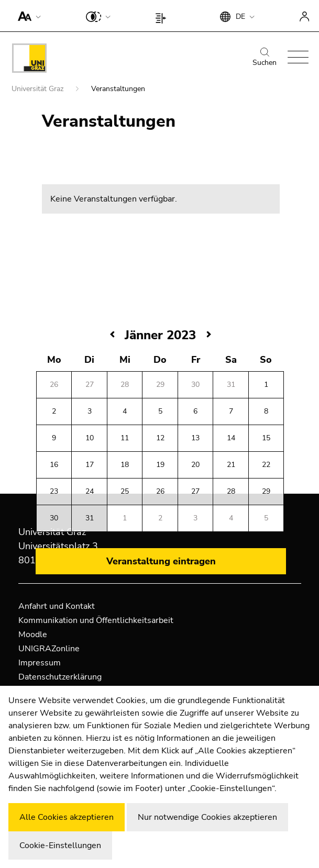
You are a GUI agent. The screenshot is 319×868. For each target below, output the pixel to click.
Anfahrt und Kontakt (57, 606)
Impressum (40, 663)
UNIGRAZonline (49, 649)
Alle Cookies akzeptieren (67, 817)
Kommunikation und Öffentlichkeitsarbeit (96, 620)
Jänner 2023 (160, 335)
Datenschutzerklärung (60, 677)
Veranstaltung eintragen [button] (161, 561)
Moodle (33, 635)
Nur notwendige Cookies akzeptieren (207, 817)
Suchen (265, 58)
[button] (27, 16)
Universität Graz (38, 89)
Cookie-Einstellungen (60, 845)
